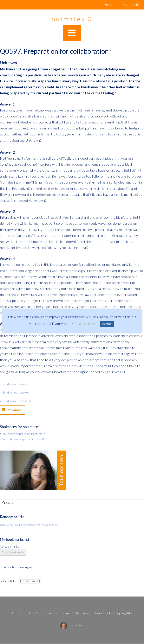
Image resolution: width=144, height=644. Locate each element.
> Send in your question (15, 401)
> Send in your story (13, 384)
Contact (18, 613)
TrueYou (35, 613)
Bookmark (12, 410)
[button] (72, 33)
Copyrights (123, 613)
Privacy (51, 613)
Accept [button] (107, 324)
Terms (66, 613)
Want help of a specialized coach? (24, 439)
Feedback (103, 613)
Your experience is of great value (24, 434)
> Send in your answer (15, 392)
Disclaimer (83, 613)
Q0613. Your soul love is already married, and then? (29, 525)
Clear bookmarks (13, 553)
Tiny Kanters (72, 626)
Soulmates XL (72, 19)
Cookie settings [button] (83, 324)
